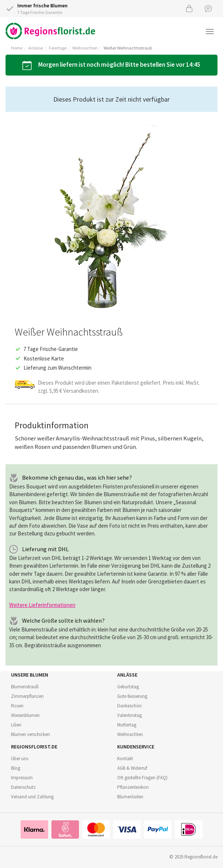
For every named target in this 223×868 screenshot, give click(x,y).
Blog (16, 768)
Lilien (16, 725)
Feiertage (58, 48)
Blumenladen (130, 797)
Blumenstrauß (25, 687)
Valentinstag (130, 715)
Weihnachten (85, 48)
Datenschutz (23, 787)
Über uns (20, 759)
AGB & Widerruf (132, 768)
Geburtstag (128, 687)
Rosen (17, 706)
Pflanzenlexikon (133, 787)
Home (17, 48)
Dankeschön (130, 706)
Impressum (22, 778)
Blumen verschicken (30, 734)
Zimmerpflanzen (27, 696)
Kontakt (125, 759)
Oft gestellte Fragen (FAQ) (142, 778)
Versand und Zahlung (32, 797)
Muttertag (127, 725)
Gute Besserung (132, 696)
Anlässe (36, 48)
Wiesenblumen (25, 715)
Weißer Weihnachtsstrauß (128, 48)
